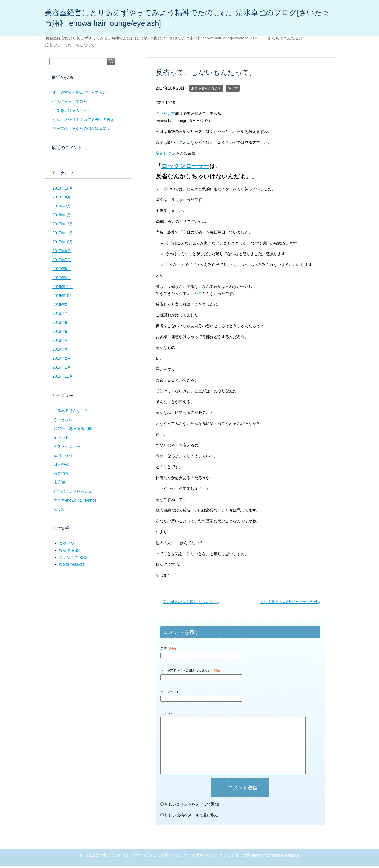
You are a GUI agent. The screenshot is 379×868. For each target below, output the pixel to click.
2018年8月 (62, 200)
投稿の (69, 553)
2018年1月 (62, 217)
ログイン (67, 546)
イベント (61, 440)
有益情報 (61, 476)
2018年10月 (63, 191)
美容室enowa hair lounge (75, 503)
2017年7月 (62, 262)
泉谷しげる (165, 156)
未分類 (59, 485)
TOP (152, 41)
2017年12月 (63, 226)
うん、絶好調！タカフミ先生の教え (83, 122)
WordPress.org (72, 567)
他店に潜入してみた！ (72, 104)
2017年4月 (62, 280)
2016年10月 (63, 298)
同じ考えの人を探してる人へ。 (190, 604)
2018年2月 (62, 209)
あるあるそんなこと (206, 91)
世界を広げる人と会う (72, 113)
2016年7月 (62, 316)
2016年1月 (62, 370)
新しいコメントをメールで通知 (192, 807)
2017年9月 (62, 253)
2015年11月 (63, 379)
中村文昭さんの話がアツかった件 (289, 604)
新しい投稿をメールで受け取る (192, 818)
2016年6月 (62, 325)
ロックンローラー (185, 168)
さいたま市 (165, 116)
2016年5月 (62, 334)
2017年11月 (63, 235)
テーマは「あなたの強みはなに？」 (83, 131)
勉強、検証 (63, 458)
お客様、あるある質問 (73, 431)
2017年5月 (62, 271)
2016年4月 (62, 343)
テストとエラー (67, 449)
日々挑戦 (61, 467)
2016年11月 (63, 289)
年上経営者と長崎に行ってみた (80, 95)
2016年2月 (62, 361)
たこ (179, 145)
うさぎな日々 (65, 422)
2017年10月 (63, 244)
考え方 (233, 91)
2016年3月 (62, 352)
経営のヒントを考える (73, 494)
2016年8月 (62, 307)
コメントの (73, 560)
